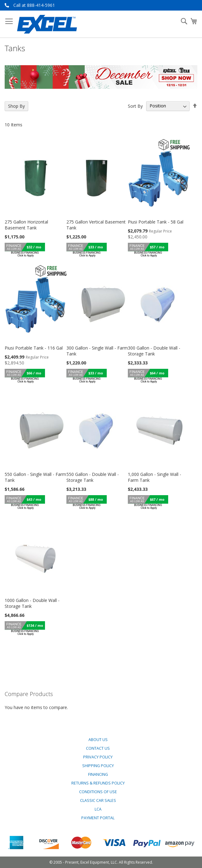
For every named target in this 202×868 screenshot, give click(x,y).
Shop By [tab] (16, 106)
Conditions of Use (98, 792)
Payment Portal (98, 818)
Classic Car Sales (98, 800)
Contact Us (98, 748)
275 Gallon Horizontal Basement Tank (26, 225)
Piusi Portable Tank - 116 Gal (34, 348)
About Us (98, 740)
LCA (98, 809)
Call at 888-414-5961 (34, 5)
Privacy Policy (98, 757)
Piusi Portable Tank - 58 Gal (156, 222)
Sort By (135, 106)
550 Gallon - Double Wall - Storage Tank (93, 477)
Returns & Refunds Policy (98, 783)
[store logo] (47, 24)
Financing (98, 774)
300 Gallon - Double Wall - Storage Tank (154, 351)
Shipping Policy (98, 766)
